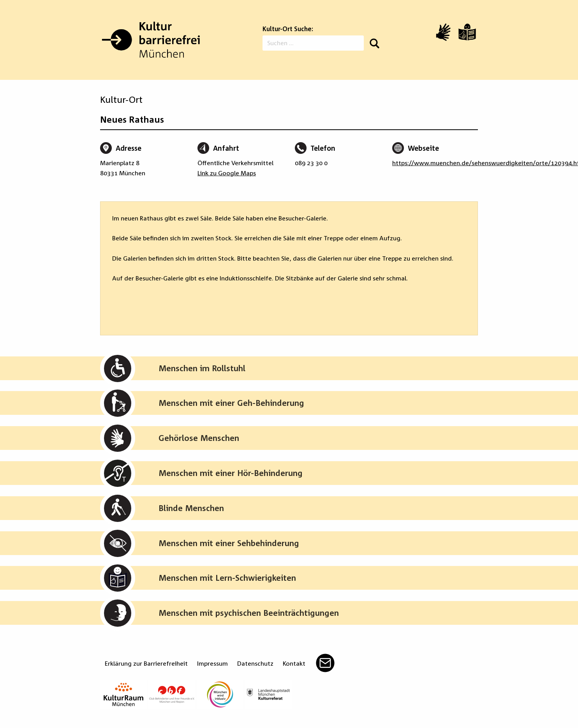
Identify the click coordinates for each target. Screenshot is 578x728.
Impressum (212, 663)
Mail (325, 663)
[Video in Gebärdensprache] (443, 32)
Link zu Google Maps (227, 173)
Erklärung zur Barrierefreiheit (146, 663)
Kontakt (294, 663)
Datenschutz (255, 663)
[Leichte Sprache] (467, 32)
